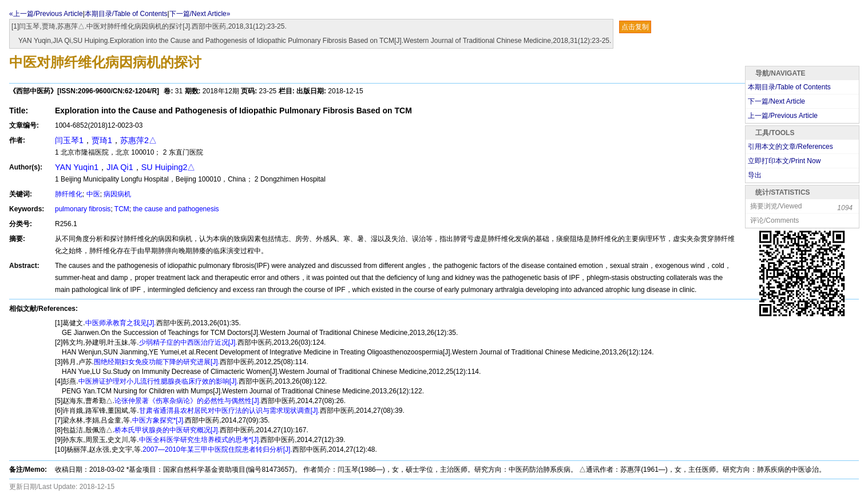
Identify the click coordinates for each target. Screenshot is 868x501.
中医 (93, 194)
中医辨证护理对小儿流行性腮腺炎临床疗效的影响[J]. (158, 381)
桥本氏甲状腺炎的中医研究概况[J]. (167, 430)
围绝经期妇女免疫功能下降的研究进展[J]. (157, 362)
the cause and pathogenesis (176, 209)
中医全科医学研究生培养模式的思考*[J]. (200, 440)
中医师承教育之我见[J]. (121, 323)
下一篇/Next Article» (200, 14)
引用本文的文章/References (790, 147)
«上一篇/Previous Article (46, 14)
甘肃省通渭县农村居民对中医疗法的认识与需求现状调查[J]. (229, 411)
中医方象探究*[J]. (159, 420)
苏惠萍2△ (138, 140)
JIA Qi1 (120, 167)
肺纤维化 (69, 194)
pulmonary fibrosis (83, 209)
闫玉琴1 (69, 140)
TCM (122, 209)
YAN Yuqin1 (77, 167)
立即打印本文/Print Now (784, 161)
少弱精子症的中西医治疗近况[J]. (188, 342)
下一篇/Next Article (776, 101)
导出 (755, 175)
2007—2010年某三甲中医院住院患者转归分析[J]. (217, 449)
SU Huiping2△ (169, 167)
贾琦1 (102, 140)
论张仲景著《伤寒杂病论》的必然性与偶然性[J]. (188, 401)
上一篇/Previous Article (783, 116)
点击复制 (635, 27)
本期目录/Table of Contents (126, 14)
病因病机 (117, 194)
